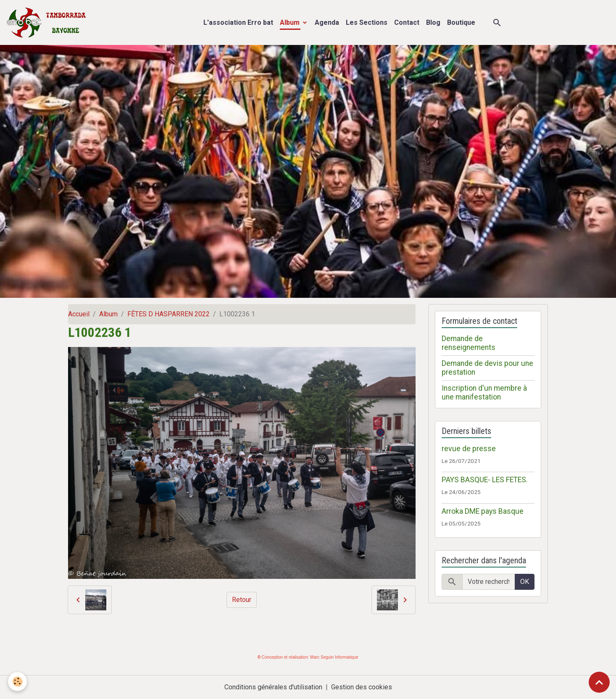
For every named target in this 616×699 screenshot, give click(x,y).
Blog (433, 22)
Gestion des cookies (362, 687)
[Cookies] (18, 682)
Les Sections (367, 22)
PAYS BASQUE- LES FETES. (485, 480)
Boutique (461, 22)
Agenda (327, 22)
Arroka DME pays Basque (483, 511)
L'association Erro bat (238, 22)
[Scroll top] (599, 682)
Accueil (79, 314)
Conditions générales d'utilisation (273, 687)
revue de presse (469, 449)
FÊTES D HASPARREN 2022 (168, 314)
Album (291, 22)
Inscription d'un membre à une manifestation (484, 393)
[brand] (48, 22)
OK (525, 582)
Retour (242, 600)
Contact (407, 22)
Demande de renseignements (469, 343)
